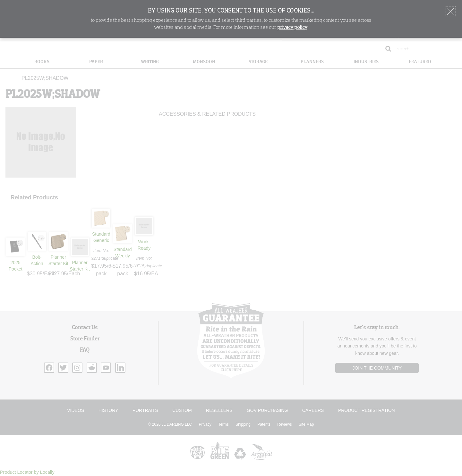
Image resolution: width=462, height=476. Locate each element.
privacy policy (292, 28)
